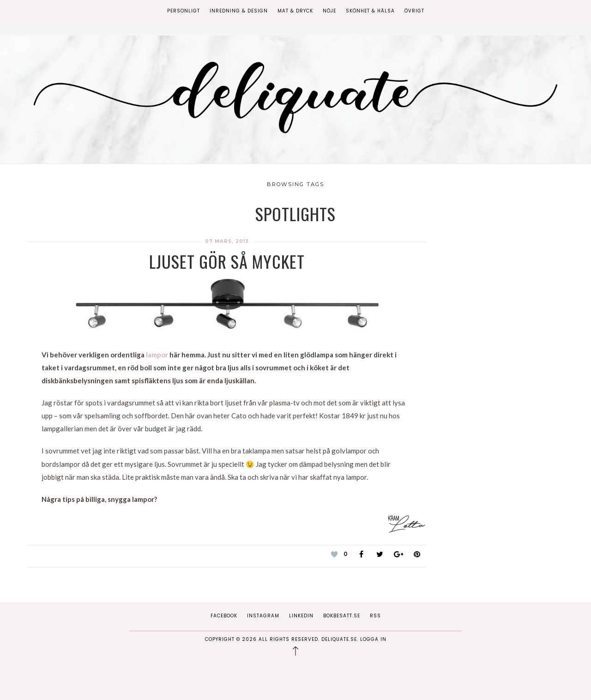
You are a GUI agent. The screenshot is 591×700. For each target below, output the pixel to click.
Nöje (329, 11)
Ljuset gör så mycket (227, 261)
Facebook (224, 616)
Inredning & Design (239, 11)
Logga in (373, 639)
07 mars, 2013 (227, 241)
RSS (375, 616)
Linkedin (301, 616)
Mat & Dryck (295, 11)
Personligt (184, 11)
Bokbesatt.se (342, 616)
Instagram (263, 616)
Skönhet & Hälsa (370, 11)
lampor (158, 355)
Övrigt (414, 11)
